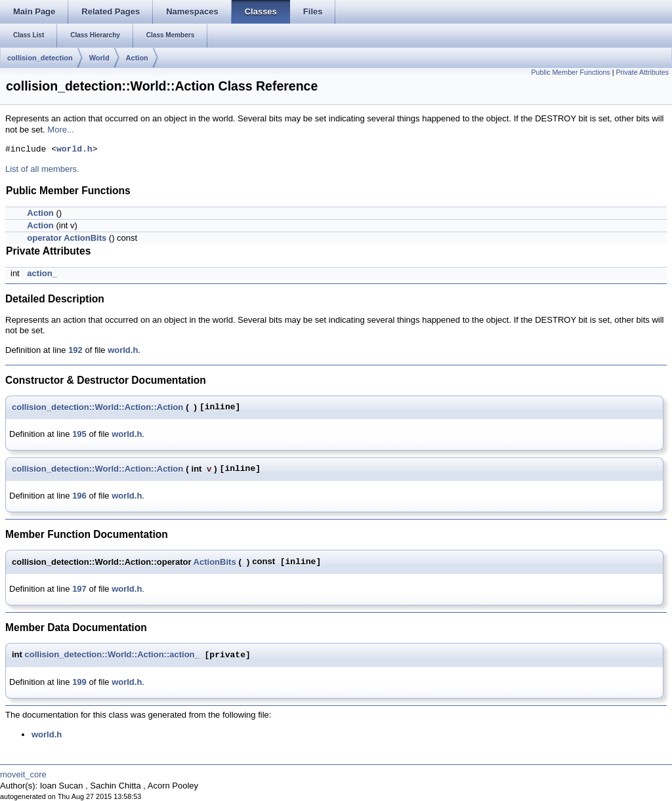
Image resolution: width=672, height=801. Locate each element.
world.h (74, 150)
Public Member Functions (571, 72)
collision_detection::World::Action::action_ (112, 655)
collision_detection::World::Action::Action (97, 407)
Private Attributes (642, 72)
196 (79, 496)
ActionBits (215, 562)
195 (79, 434)
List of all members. (42, 169)
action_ (42, 273)
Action (137, 58)
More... (60, 130)
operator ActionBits (67, 238)
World (99, 58)
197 (79, 589)
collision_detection (40, 58)
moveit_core (23, 774)
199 (79, 682)
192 (75, 350)
